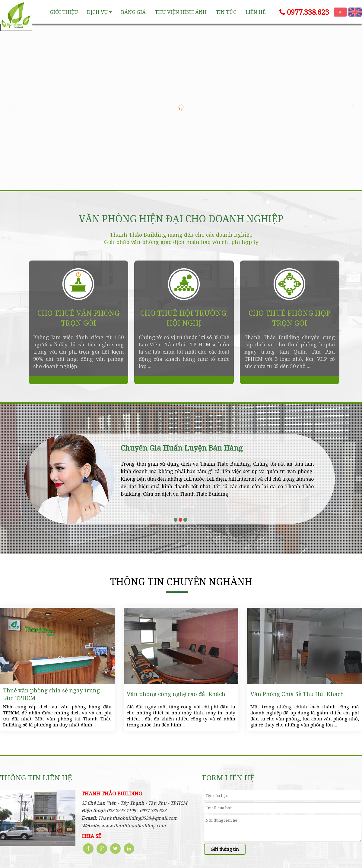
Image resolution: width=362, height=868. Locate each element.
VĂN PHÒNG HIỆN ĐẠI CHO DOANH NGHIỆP (181, 219)
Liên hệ (256, 12)
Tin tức (226, 12)
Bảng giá (133, 12)
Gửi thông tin (225, 849)
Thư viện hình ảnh (181, 12)
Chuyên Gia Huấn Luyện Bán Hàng (182, 448)
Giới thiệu (64, 12)
